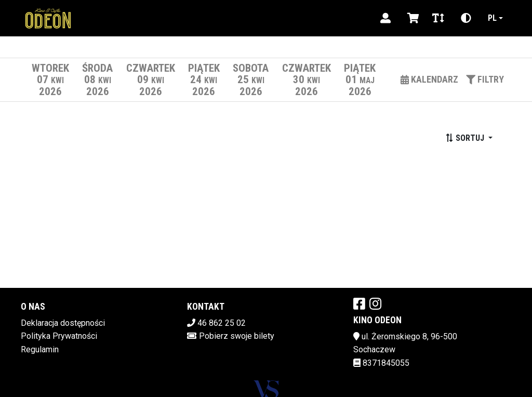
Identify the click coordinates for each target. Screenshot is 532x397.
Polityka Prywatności (59, 336)
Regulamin (40, 349)
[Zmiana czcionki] (438, 18)
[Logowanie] (385, 18)
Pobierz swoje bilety (237, 336)
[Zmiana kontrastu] (466, 18)
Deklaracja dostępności (63, 323)
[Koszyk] (411, 18)
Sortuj (466, 138)
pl (492, 18)
